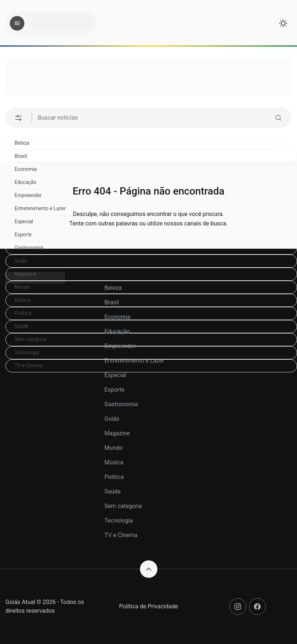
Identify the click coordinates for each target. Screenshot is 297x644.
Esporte (114, 390)
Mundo (113, 448)
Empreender (120, 346)
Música (114, 462)
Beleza (22, 143)
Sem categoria (123, 506)
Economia (117, 317)
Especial (115, 375)
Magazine (117, 433)
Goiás (21, 261)
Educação (117, 331)
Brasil (21, 156)
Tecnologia (119, 521)
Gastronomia (29, 248)
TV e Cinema (121, 535)
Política (114, 477)
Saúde (113, 491)
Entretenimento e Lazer (134, 361)
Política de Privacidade (149, 606)
